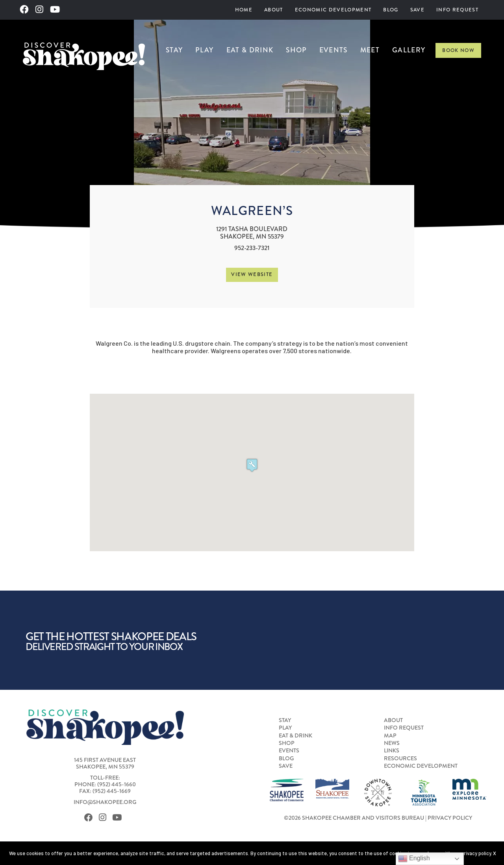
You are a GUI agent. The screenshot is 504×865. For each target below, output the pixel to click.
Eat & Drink (250, 50)
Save (417, 10)
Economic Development (333, 10)
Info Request (457, 10)
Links (392, 750)
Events (334, 50)
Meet (370, 50)
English (414, 859)
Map (390, 735)
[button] (252, 465)
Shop (296, 50)
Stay (174, 50)
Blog (391, 10)
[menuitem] (244, 10)
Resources (400, 758)
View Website (252, 274)
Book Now (458, 50)
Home (244, 10)
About (274, 10)
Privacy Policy (450, 818)
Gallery (409, 50)
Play (204, 50)
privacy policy (476, 853)
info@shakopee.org (105, 802)
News (392, 743)
